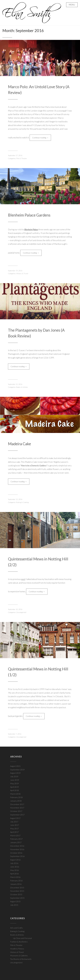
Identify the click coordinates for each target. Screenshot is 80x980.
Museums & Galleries (19, 955)
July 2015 (14, 905)
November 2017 (17, 808)
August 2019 (15, 773)
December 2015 (17, 888)
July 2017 (14, 822)
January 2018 (16, 801)
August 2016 (15, 860)
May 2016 (14, 870)
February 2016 (16, 881)
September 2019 (17, 770)
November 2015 (17, 891)
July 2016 (14, 863)
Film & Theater (22, 158)
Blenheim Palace (31, 229)
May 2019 (14, 783)
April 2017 (14, 832)
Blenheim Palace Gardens (29, 215)
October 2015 (16, 894)
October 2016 (16, 853)
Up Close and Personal (22, 938)
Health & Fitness (17, 949)
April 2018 (14, 790)
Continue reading (42, 138)
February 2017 (16, 839)
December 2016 (17, 846)
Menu (72, 5)
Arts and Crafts (16, 928)
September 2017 (17, 815)
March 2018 (15, 794)
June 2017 (15, 825)
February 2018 (16, 797)
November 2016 (17, 849)
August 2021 (15, 766)
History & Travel (22, 274)
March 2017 (15, 835)
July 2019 (14, 776)
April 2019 (14, 787)
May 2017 (14, 828)
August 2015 (15, 901)
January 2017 (16, 842)
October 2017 (16, 811)
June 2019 (15, 780)
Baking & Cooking (22, 502)
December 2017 (17, 804)
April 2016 (14, 874)
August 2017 (15, 818)
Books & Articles (22, 387)
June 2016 (15, 867)
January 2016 (16, 884)
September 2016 (17, 856)
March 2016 (15, 877)
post (23, 579)
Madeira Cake (19, 444)
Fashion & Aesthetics (19, 942)
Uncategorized (21, 612)
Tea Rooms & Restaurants (21, 959)
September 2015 (17, 898)
